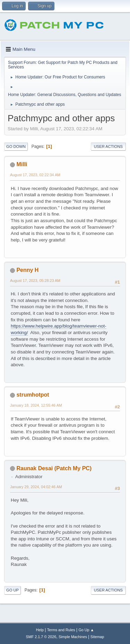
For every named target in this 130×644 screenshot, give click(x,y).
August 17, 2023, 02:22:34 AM (35, 175)
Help (40, 630)
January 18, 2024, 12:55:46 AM (36, 405)
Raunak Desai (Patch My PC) (54, 468)
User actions (108, 146)
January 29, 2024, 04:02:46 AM (36, 487)
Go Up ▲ (86, 630)
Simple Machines (73, 637)
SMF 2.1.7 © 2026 (41, 637)
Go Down (16, 146)
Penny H (27, 270)
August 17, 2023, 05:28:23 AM (35, 281)
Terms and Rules (61, 630)
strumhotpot (33, 395)
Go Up (12, 590)
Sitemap (97, 637)
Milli (22, 164)
